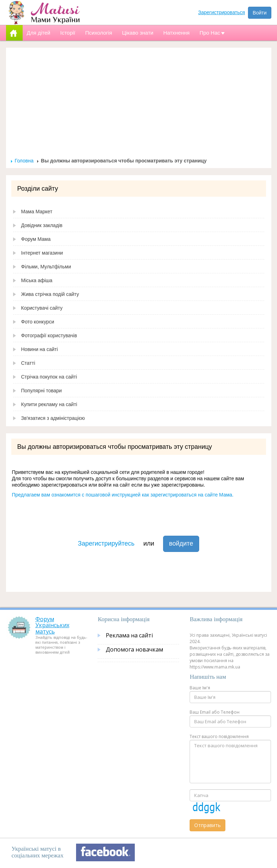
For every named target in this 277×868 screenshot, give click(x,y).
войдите (181, 543)
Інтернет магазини (42, 253)
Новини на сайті (40, 349)
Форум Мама (36, 239)
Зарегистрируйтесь (106, 543)
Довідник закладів (42, 225)
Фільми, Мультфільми (46, 267)
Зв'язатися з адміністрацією (53, 418)
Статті (28, 363)
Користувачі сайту (42, 308)
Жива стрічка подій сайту (50, 294)
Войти (259, 13)
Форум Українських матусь (52, 625)
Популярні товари (42, 391)
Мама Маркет (37, 212)
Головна (24, 161)
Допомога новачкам (134, 649)
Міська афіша (37, 280)
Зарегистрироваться (221, 12)
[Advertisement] (139, 105)
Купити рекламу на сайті (49, 404)
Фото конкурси (38, 322)
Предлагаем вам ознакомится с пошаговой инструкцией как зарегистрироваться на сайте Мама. (123, 495)
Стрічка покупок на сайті (49, 377)
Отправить (207, 825)
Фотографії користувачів (49, 335)
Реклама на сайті (129, 635)
